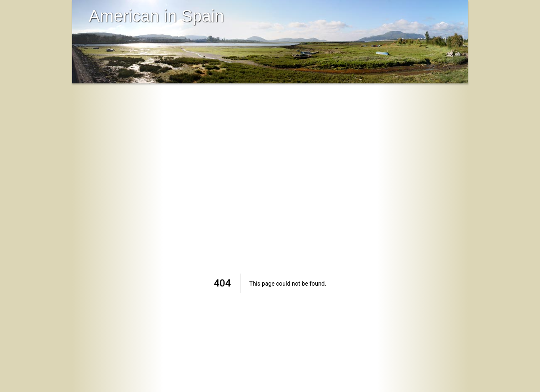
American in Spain (157, 16)
